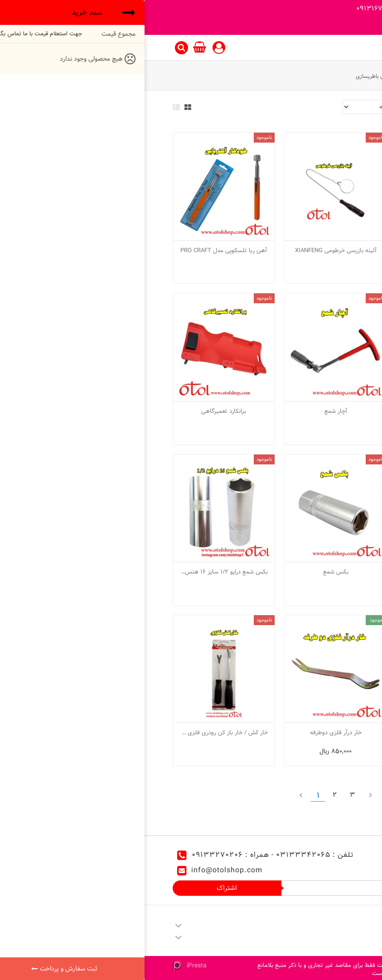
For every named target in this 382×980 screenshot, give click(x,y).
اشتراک (82, 888)
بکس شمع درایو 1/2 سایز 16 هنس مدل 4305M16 (79, 572)
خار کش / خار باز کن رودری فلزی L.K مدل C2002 (79, 732)
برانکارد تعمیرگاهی (79, 411)
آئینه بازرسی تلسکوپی (303, 250)
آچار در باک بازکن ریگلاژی (303, 411)
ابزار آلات (327, 76)
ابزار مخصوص (292, 76)
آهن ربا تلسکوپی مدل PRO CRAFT (79, 250)
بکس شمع (191, 572)
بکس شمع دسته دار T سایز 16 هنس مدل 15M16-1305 (303, 732)
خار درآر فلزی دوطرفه (191, 732)
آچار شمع (191, 411)
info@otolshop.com (82, 870)
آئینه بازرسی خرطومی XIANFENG (191, 250)
